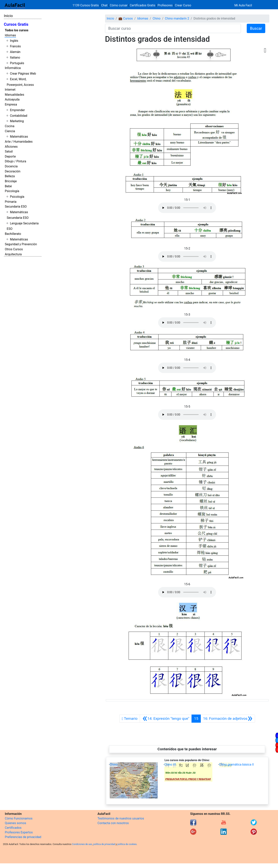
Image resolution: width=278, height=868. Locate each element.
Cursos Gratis (16, 24)
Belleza (10, 176)
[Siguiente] (228, 719)
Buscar (256, 28)
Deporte (10, 156)
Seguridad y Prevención (21, 244)
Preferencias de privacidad (23, 837)
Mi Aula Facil (243, 5)
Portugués (17, 63)
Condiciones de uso (82, 844)
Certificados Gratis (142, 5)
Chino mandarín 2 (177, 18)
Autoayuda (12, 99)
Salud (9, 151)
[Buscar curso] (173, 28)
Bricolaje (11, 181)
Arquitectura (13, 254)
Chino (156, 18)
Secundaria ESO (16, 207)
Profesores (165, 5)
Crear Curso (183, 5)
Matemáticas (19, 137)
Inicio (8, 16)
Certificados (13, 828)
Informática (13, 68)
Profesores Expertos (19, 832)
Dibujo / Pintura (15, 161)
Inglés (14, 41)
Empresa (11, 104)
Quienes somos (16, 823)
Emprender (17, 110)
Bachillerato (13, 234)
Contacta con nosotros (113, 823)
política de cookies (127, 844)
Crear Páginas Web (23, 74)
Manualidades (14, 95)
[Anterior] (166, 719)
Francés (15, 46)
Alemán (15, 52)
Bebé (8, 186)
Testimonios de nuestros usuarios (121, 818)
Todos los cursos (17, 30)
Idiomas (10, 35)
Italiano (15, 57)
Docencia (11, 166)
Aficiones (11, 147)
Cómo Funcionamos (19, 818)
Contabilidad (19, 116)
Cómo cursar (119, 5)
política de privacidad (104, 844)
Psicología (12, 191)
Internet (10, 90)
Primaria (11, 202)
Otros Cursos (14, 249)
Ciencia (10, 131)
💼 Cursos (126, 18)
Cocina (10, 126)
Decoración (13, 171)
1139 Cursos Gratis (86, 5)
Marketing (17, 121)
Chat (104, 5)
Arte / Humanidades (19, 142)
